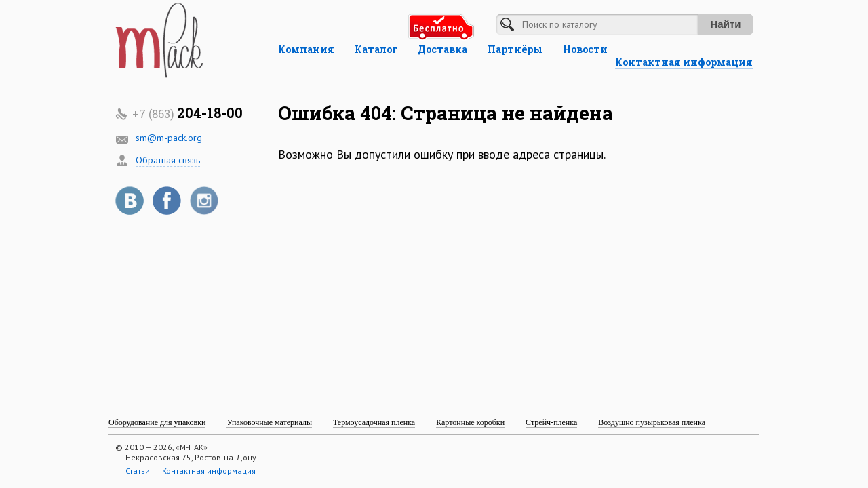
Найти (726, 24)
